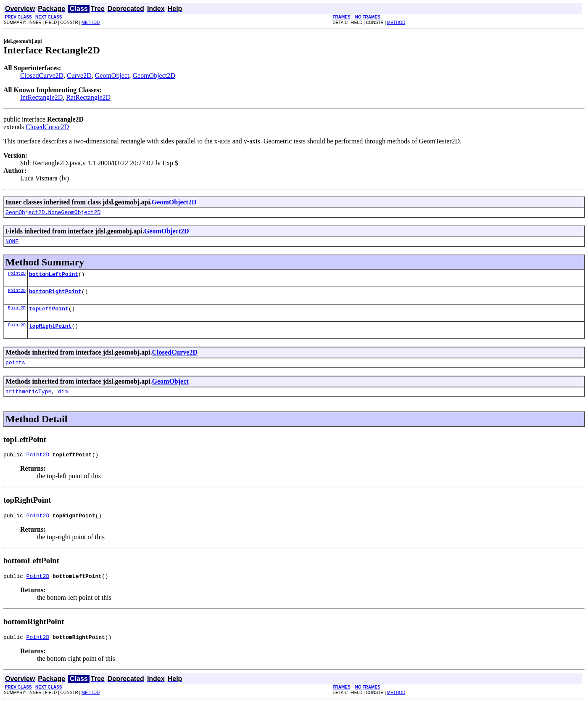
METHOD (91, 23)
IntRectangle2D (41, 97)
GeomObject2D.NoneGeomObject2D (53, 213)
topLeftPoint (49, 315)
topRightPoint (50, 333)
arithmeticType (28, 401)
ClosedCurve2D (42, 76)
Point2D (17, 277)
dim (63, 401)
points (15, 371)
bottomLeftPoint (54, 278)
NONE (12, 244)
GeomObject (112, 76)
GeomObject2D (154, 76)
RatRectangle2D (88, 97)
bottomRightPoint (55, 296)
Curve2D (79, 76)
